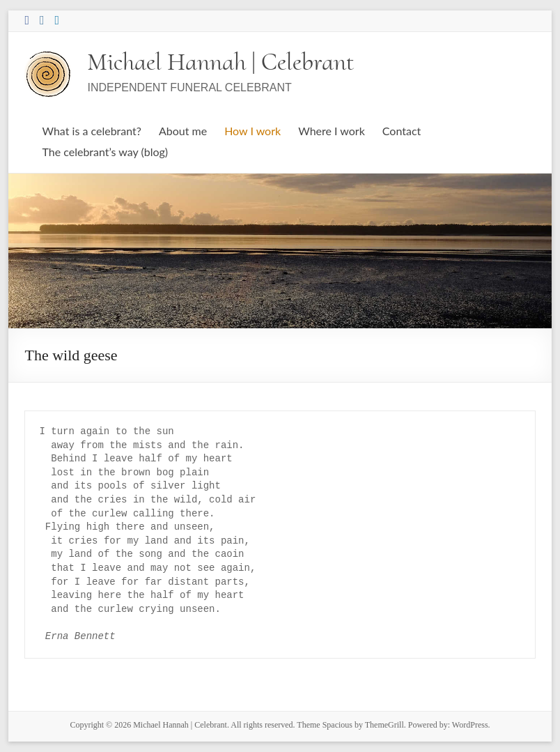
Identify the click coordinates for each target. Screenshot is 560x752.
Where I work (332, 131)
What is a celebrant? (92, 131)
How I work (252, 131)
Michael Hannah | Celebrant (220, 62)
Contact (402, 131)
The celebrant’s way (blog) (105, 152)
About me (183, 131)
